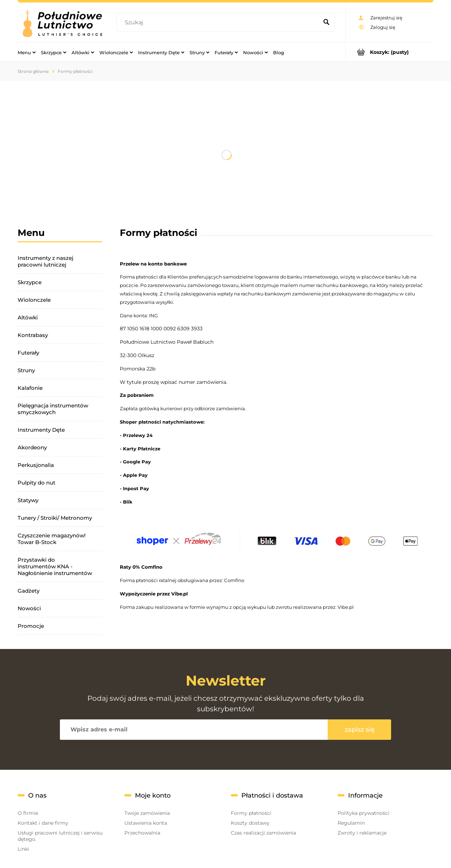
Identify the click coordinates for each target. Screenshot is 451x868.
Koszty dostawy (250, 823)
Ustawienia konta (146, 823)
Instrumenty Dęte (41, 430)
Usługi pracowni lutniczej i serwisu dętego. (60, 836)
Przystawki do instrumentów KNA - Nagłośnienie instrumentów (55, 566)
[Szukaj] (326, 23)
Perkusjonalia (36, 465)
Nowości (29, 608)
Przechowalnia (142, 833)
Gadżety (29, 591)
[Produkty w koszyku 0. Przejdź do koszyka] (390, 52)
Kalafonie (30, 388)
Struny (26, 370)
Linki (23, 849)
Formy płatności (251, 813)
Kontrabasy (33, 335)
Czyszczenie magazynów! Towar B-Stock (52, 539)
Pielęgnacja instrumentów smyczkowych (53, 409)
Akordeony (32, 447)
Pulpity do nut (36, 483)
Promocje (31, 626)
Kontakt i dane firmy (43, 823)
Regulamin (351, 823)
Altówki (28, 317)
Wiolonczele (34, 300)
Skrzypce (30, 282)
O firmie (28, 813)
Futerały (28, 353)
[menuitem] (27, 52)
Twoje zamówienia (147, 813)
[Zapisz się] (359, 730)
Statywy (28, 500)
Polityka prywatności (363, 813)
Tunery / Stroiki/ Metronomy (55, 518)
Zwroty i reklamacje (362, 833)
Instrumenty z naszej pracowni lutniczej (45, 261)
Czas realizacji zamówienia (263, 833)
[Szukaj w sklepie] (219, 23)
